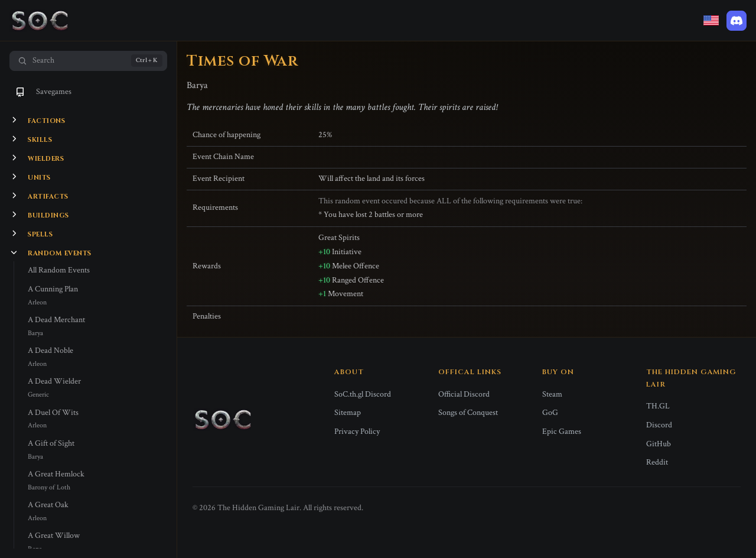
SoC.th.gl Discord (363, 394)
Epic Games (562, 432)
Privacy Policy (357, 432)
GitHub (659, 444)
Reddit (657, 462)
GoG (550, 413)
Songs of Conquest (468, 413)
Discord (659, 425)
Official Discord (464, 394)
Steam (552, 394)
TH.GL (658, 406)
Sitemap (348, 413)
